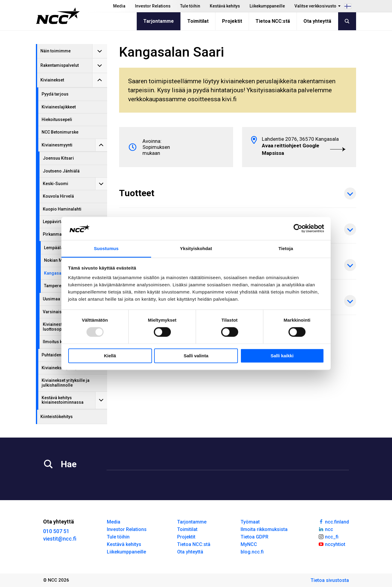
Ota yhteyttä (317, 21)
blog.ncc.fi (252, 552)
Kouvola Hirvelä (58, 196)
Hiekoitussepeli (57, 119)
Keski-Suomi (56, 184)
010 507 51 (56, 531)
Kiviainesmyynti (57, 145)
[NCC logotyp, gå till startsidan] (58, 16)
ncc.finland (333, 521)
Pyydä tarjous (55, 94)
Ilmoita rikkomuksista (264, 529)
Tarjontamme (159, 21)
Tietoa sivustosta (330, 580)
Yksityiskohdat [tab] (196, 248)
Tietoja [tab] (286, 248)
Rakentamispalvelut (60, 65)
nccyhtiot (332, 544)
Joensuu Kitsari (58, 158)
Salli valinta (196, 356)
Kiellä (110, 356)
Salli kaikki (282, 356)
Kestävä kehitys (225, 6)
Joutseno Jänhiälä (61, 171)
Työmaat (250, 522)
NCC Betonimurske (60, 132)
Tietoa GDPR (255, 537)
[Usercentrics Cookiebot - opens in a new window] (298, 229)
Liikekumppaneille (267, 6)
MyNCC (249, 544)
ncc (326, 529)
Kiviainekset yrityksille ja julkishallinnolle (66, 383)
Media (119, 6)
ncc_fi (328, 536)
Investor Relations (153, 6)
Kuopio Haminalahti (62, 209)
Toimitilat (198, 21)
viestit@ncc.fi (60, 539)
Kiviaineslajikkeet (59, 107)
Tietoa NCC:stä (273, 21)
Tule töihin (190, 6)
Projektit (232, 21)
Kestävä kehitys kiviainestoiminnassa (63, 400)
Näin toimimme (56, 51)
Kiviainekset (52, 80)
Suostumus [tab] (106, 248)
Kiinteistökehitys (57, 417)
